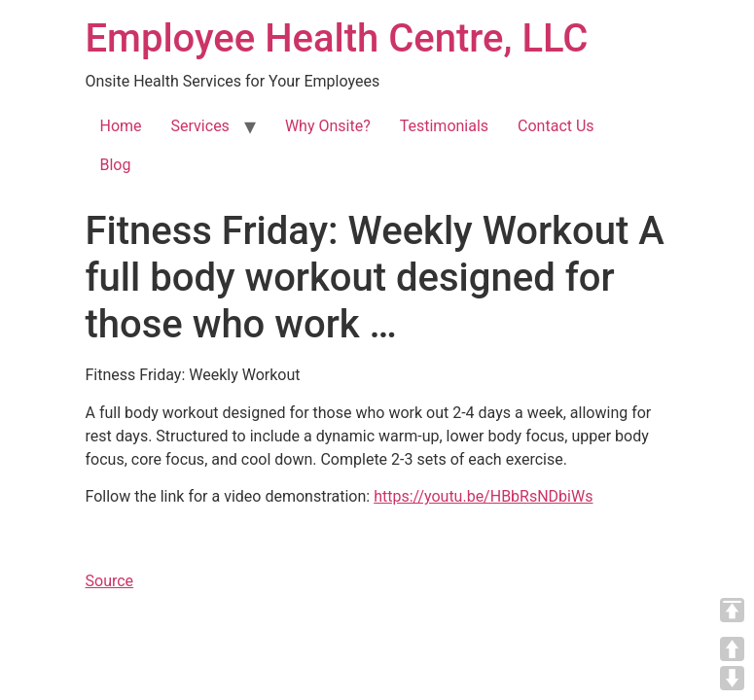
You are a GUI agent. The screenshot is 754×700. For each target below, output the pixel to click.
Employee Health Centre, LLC (337, 38)
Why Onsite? (328, 126)
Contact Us (556, 126)
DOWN (732, 678)
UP (732, 649)
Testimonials (444, 126)
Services (200, 126)
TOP (732, 610)
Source (110, 581)
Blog (116, 165)
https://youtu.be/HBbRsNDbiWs (483, 496)
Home (121, 126)
